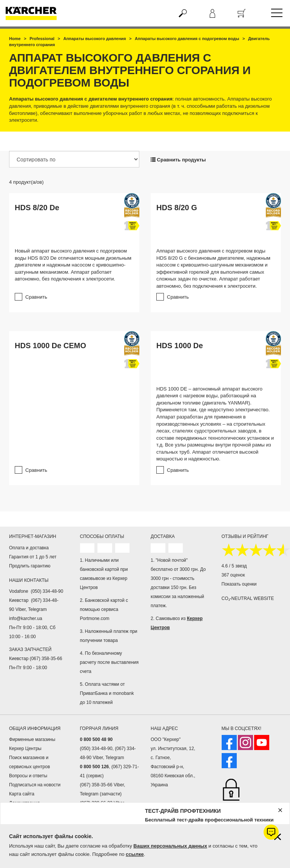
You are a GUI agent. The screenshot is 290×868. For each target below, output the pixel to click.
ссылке (135, 854)
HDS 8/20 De (37, 208)
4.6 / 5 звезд (234, 566)
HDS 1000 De (180, 346)
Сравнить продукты (178, 160)
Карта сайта (22, 794)
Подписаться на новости (35, 785)
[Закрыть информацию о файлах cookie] (278, 837)
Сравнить (36, 297)
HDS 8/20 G (177, 208)
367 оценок (233, 575)
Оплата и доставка (29, 548)
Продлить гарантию (30, 566)
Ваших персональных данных (170, 846)
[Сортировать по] (74, 159)
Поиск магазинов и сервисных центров (29, 762)
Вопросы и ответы (28, 776)
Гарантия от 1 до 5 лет (33, 557)
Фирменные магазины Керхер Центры (32, 744)
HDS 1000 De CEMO (50, 346)
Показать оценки (239, 584)
